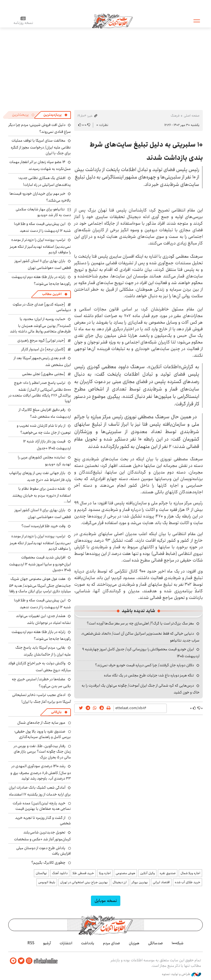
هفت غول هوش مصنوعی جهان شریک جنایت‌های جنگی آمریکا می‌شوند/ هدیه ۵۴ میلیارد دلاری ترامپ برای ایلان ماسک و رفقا (40, 585)
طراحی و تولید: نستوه (181, 974)
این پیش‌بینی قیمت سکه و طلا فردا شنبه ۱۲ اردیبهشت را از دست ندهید (42, 227)
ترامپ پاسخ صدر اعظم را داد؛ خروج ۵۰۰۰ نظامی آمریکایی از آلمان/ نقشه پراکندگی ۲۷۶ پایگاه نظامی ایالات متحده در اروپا (40, 392)
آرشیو (47, 943)
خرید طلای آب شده (188, 882)
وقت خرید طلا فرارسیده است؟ (43, 526)
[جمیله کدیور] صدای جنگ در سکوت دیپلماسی (42, 307)
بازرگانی (56, 712)
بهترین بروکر (140, 882)
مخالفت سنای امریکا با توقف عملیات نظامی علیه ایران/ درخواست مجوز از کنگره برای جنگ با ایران (41, 147)
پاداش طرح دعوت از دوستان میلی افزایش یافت (44, 851)
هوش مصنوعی (125, 873)
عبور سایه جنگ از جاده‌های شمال (41, 723)
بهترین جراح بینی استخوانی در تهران (84, 882)
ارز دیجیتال (120, 882)
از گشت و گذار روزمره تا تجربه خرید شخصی (43, 821)
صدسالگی (156, 943)
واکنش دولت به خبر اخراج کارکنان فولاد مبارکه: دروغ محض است (40, 667)
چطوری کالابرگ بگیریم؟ (48, 863)
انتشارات (66, 943)
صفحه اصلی (192, 116)
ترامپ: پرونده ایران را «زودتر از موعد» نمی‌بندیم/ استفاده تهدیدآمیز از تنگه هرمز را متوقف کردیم (40, 246)
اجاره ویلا (105, 873)
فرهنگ (175, 116)
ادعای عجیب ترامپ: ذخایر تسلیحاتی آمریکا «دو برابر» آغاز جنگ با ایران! (41, 698)
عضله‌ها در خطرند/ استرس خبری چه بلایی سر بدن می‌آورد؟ (41, 683)
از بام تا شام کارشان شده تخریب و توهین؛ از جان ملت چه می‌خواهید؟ (44, 429)
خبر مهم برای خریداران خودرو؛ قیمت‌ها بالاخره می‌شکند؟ (40, 197)
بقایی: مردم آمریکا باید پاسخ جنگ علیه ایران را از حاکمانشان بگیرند (43, 651)
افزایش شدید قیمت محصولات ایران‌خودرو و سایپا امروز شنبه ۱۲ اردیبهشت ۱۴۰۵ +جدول (40, 564)
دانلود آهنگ (60, 873)
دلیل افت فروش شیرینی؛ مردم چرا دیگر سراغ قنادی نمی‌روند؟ (40, 128)
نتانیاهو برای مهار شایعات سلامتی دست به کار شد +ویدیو (43, 212)
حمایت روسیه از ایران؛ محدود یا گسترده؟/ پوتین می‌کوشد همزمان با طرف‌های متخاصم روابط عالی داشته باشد (40, 325)
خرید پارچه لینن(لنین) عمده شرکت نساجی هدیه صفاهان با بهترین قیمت (42, 806)
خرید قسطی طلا (83, 873)
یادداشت (88, 943)
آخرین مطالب (52, 294)
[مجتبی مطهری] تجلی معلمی (44, 374)
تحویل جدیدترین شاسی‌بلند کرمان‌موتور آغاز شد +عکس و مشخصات (42, 836)
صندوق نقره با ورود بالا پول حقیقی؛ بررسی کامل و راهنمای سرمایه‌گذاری (43, 734)
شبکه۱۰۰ (178, 943)
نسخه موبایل (106, 901)
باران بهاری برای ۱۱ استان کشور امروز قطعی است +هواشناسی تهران (43, 264)
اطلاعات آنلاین (112, 21)
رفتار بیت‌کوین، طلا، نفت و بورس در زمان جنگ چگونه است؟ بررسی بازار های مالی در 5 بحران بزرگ (42, 752)
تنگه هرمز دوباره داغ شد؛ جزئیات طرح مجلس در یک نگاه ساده (149, 675)
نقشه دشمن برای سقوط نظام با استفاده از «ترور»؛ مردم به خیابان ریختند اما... (42, 495)
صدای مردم (112, 943)
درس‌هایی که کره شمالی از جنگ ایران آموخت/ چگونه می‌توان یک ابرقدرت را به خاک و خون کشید (141, 689)
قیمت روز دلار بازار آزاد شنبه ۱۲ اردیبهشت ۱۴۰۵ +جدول (47, 445)
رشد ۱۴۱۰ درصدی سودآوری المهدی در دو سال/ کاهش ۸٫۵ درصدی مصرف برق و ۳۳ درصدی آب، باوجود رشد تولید (41, 772)
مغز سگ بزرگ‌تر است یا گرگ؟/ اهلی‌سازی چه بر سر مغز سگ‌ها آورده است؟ (140, 623)
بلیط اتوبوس (47, 882)
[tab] (55, 115)
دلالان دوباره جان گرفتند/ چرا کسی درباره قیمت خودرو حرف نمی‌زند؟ (145, 665)
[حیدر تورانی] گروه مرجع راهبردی (41, 340)
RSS (31, 943)
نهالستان (41, 873)
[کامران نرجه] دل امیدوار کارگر (43, 349)
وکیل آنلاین (147, 873)
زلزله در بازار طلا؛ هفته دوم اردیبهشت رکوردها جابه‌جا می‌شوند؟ (41, 280)
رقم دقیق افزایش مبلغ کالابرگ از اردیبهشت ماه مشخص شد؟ (45, 413)
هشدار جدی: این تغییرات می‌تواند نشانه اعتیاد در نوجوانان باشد (43, 619)
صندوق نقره (168, 873)
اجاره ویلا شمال (190, 873)
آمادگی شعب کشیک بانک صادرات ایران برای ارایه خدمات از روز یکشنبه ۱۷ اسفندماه (40, 791)
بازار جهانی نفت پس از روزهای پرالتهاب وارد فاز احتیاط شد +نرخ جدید (40, 476)
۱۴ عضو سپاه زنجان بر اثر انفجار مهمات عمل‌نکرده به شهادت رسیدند (40, 165)
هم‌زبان (134, 943)
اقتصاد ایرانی (161, 882)
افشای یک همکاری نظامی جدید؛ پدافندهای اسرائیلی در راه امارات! (45, 181)
